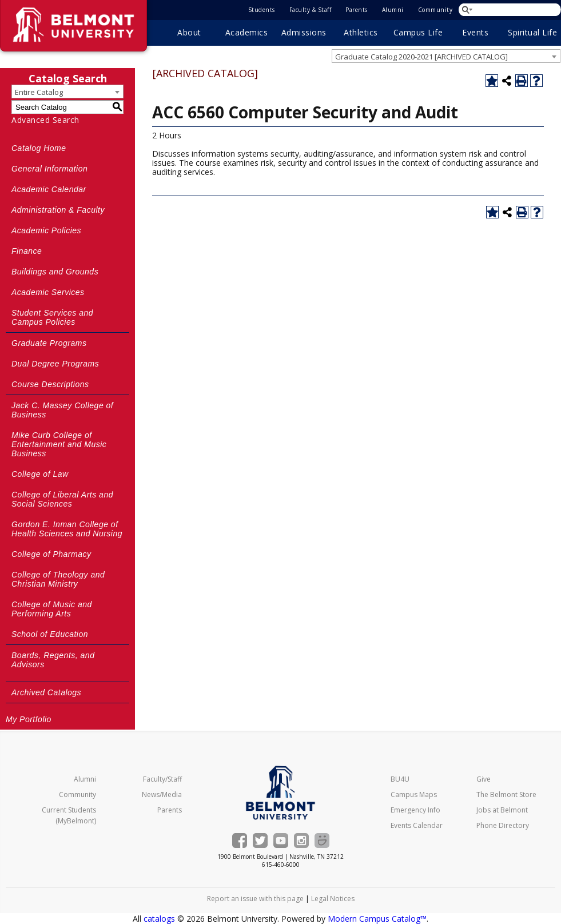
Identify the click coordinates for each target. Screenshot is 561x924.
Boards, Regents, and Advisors (53, 660)
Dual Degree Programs (55, 364)
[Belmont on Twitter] (260, 841)
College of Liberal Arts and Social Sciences (62, 499)
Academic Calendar (49, 189)
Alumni (393, 10)
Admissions (304, 32)
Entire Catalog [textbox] (39, 92)
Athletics (361, 32)
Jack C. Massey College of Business (62, 410)
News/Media (162, 794)
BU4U (400, 779)
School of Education (50, 634)
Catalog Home (39, 148)
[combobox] (446, 56)
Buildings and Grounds (55, 272)
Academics (247, 32)
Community (435, 10)
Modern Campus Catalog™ (377, 919)
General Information (49, 169)
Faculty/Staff (162, 779)
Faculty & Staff (311, 10)
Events (475, 32)
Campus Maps (414, 794)
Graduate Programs (49, 343)
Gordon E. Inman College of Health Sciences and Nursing (67, 529)
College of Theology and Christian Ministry (58, 579)
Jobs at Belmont (502, 810)
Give (484, 779)
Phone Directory (503, 825)
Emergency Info (415, 810)
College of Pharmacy (51, 554)
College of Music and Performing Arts (52, 609)
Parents (357, 10)
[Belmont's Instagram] (301, 841)
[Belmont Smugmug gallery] (322, 841)
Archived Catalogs (46, 692)
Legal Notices (333, 899)
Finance (27, 251)
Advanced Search (45, 120)
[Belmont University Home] (280, 793)
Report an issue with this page (255, 899)
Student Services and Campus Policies (52, 317)
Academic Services (48, 292)
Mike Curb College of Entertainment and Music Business (59, 444)
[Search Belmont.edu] (511, 9)
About (189, 32)
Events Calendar (417, 825)
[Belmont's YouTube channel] (281, 841)
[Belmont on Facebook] (240, 841)
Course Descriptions (50, 384)
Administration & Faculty (58, 210)
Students (262, 10)
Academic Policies (46, 230)
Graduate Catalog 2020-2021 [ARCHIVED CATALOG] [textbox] (421, 57)
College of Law (40, 474)
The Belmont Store (506, 794)
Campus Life (418, 32)
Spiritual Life (532, 32)
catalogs (159, 919)
